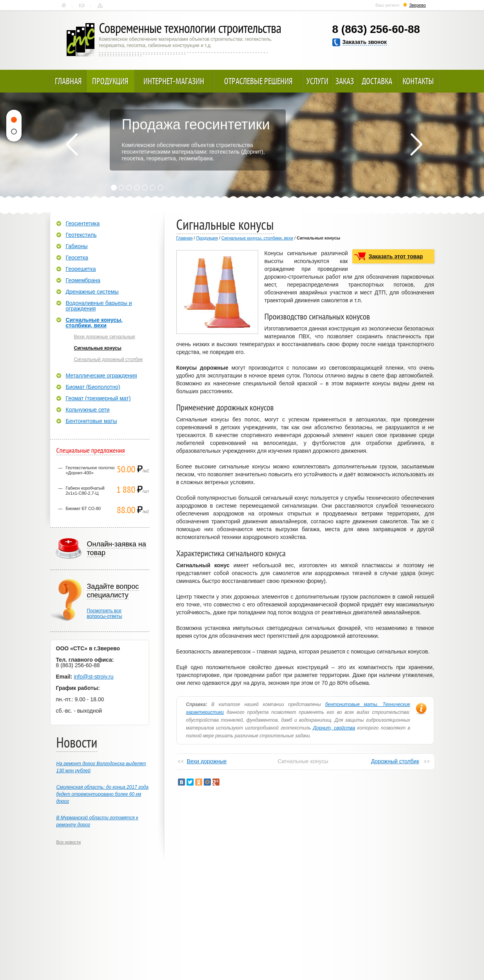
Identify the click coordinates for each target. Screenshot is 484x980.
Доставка (377, 81)
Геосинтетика (83, 223)
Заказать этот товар (396, 256)
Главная (64, 5)
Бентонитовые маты (92, 421)
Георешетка (81, 269)
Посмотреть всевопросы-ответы (105, 613)
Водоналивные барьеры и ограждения (99, 306)
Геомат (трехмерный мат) (98, 398)
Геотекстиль (81, 235)
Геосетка (77, 258)
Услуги (317, 81)
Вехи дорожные (207, 761)
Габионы (77, 246)
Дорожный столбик (395, 761)
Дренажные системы (92, 292)
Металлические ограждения (102, 376)
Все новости (69, 842)
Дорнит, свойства (334, 728)
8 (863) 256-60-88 (376, 29)
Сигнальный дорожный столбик (108, 359)
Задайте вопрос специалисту (113, 591)
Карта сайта (100, 5)
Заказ (345, 81)
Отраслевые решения (258, 81)
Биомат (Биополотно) (93, 387)
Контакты (82, 5)
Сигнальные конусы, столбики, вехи (257, 238)
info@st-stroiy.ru (93, 677)
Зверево (418, 5)
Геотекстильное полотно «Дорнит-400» (90, 470)
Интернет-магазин (174, 81)
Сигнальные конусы (98, 348)
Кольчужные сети (88, 410)
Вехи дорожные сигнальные (105, 337)
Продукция (110, 81)
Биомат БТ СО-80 (83, 508)
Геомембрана (83, 280)
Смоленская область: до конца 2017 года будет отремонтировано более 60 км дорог (102, 794)
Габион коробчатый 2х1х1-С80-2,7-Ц (85, 491)
